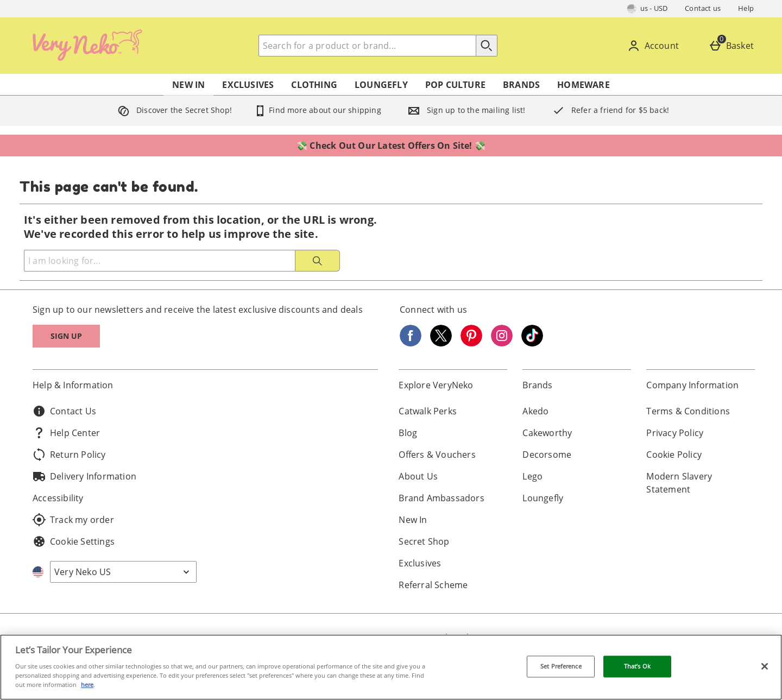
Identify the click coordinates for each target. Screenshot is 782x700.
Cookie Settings (74, 541)
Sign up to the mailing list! (464, 110)
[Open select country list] (123, 572)
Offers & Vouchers (437, 455)
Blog (408, 433)
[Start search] (487, 46)
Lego (532, 476)
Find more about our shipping (317, 110)
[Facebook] (411, 343)
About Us (418, 476)
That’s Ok (637, 667)
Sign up (66, 336)
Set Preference (561, 667)
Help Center (66, 433)
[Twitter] (441, 343)
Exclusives (248, 85)
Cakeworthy (547, 433)
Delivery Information (84, 476)
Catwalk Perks (428, 411)
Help (746, 8)
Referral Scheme (433, 585)
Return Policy (69, 455)
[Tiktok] (532, 343)
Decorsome (547, 455)
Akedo (535, 411)
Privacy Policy (675, 433)
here (87, 685)
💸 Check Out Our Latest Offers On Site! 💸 (391, 146)
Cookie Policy (674, 455)
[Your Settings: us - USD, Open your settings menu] (648, 9)
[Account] (655, 46)
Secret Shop (424, 541)
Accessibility (58, 498)
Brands (521, 85)
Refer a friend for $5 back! (608, 110)
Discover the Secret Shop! (172, 110)
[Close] (765, 666)
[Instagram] (502, 343)
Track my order (73, 520)
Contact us (703, 8)
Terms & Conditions (688, 411)
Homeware (584, 85)
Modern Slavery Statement (679, 483)
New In (188, 85)
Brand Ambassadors (441, 498)
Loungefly (381, 85)
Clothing (314, 85)
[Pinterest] (471, 343)
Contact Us (64, 411)
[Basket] (733, 46)
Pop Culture (455, 85)
